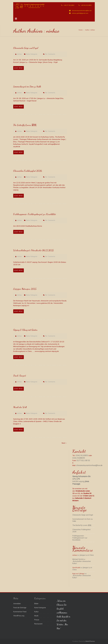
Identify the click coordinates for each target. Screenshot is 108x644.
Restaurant (38, 624)
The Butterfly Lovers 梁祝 (25, 125)
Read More (19, 68)
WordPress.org (19, 616)
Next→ (64, 443)
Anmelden (17, 604)
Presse (37, 620)
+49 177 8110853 (69, 5)
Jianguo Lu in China (87, 555)
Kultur (36, 612)
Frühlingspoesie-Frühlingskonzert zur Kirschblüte (34, 214)
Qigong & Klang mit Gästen (25, 330)
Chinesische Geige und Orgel (25, 48)
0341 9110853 (82, 455)
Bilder (36, 604)
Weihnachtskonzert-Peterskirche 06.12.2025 (33, 250)
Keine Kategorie (32, 54)
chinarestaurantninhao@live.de (82, 11)
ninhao (19, 54)
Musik (36, 616)
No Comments (50, 54)
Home (81, 30)
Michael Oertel (78, 559)
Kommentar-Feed (20, 612)
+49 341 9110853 (86, 5)
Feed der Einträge (20, 608)
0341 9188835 (79, 458)
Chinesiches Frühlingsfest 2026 (27, 171)
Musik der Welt (20, 407)
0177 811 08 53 (83, 460)
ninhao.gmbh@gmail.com (80, 13)
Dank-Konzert (19, 376)
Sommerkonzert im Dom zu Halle (27, 86)
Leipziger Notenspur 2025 (24, 289)
